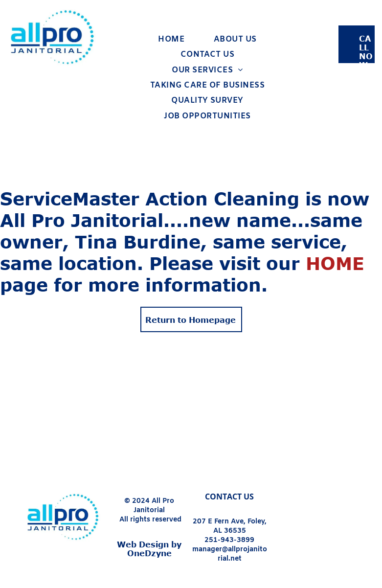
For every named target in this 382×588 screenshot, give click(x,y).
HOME (335, 263)
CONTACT (223, 497)
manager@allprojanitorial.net (230, 554)
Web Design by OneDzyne (149, 549)
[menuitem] (171, 39)
